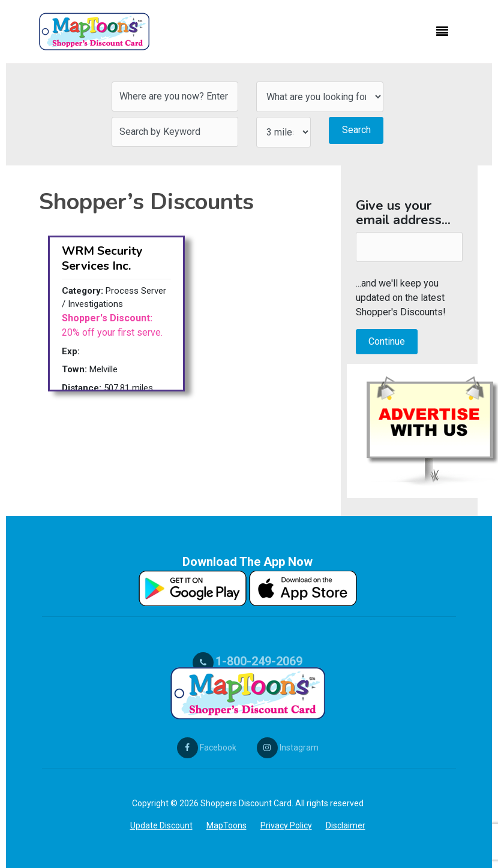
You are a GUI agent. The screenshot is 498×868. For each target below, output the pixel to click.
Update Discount (161, 825)
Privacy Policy (286, 825)
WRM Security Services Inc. (102, 258)
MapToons (226, 825)
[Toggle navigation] (442, 32)
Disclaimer (346, 825)
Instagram (288, 748)
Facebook (207, 748)
